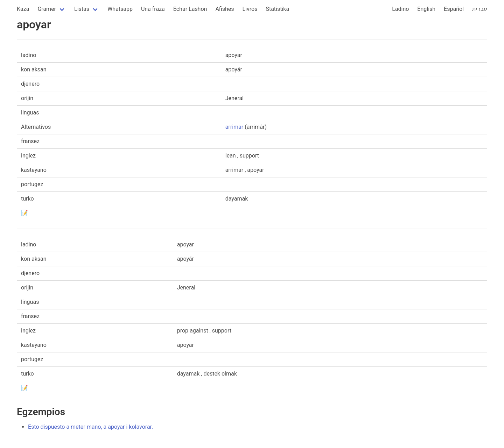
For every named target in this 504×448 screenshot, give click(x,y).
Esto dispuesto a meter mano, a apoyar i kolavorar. (90, 427)
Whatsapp (120, 9)
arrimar (234, 127)
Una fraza (153, 9)
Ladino (400, 9)
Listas (82, 9)
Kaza (23, 9)
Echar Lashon (190, 9)
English (426, 9)
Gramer (47, 9)
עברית (480, 9)
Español (454, 9)
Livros (250, 9)
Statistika (277, 9)
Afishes (225, 9)
